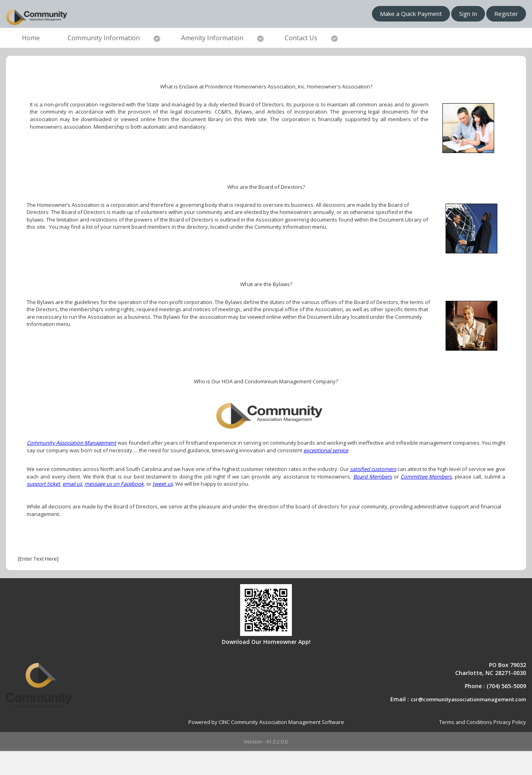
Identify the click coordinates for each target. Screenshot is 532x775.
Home (31, 38)
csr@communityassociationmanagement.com (468, 699)
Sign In (468, 14)
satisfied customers (373, 469)
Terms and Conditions (466, 722)
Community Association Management (71, 443)
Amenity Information (212, 38)
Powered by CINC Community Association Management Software (266, 722)
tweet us (163, 484)
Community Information (104, 38)
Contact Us (301, 38)
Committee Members (426, 477)
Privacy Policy (510, 722)
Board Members (373, 477)
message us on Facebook (114, 484)
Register (506, 14)
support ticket (43, 484)
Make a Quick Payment (411, 14)
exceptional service (326, 450)
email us (72, 484)
